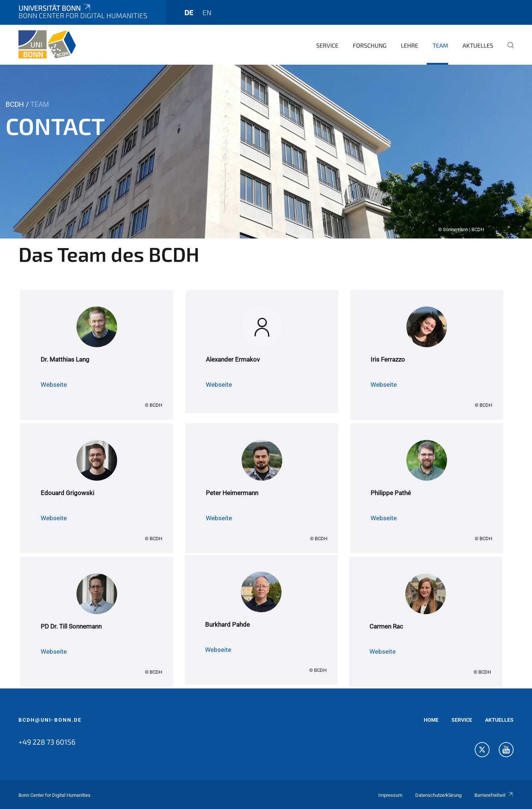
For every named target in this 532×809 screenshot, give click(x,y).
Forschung (370, 45)
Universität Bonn (55, 8)
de (189, 12)
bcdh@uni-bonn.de (50, 720)
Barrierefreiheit (494, 795)
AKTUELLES (499, 720)
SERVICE (462, 720)
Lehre (410, 45)
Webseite (54, 385)
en (207, 12)
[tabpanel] (266, 152)
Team (440, 45)
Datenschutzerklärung (438, 795)
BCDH (15, 104)
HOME (431, 720)
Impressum (390, 795)
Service (327, 45)
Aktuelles (478, 45)
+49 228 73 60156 (47, 742)
